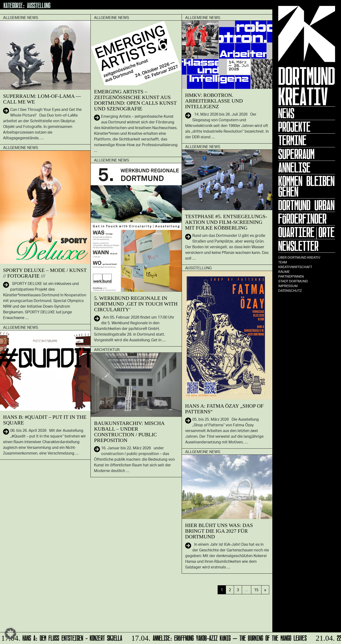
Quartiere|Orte (306, 232)
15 (256, 590)
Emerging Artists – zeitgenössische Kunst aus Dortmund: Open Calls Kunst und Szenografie (135, 100)
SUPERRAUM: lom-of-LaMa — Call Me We (42, 99)
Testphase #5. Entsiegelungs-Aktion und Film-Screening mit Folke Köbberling (226, 222)
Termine (292, 140)
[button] (10, 634)
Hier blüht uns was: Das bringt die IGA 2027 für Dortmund (219, 531)
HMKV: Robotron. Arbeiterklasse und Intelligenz (214, 101)
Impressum (288, 286)
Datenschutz (290, 290)
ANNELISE (294, 167)
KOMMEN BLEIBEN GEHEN (306, 186)
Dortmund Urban (306, 205)
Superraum (296, 154)
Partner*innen (291, 276)
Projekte (294, 127)
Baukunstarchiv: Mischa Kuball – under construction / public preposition (129, 432)
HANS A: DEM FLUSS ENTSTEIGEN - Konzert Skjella (62, 637)
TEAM (283, 262)
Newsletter (298, 246)
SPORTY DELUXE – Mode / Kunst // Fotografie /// (45, 273)
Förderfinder (302, 219)
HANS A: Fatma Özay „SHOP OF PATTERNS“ (224, 409)
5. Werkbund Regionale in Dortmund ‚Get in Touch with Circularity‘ (136, 304)
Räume (284, 272)
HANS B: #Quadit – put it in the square (45, 420)
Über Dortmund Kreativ (299, 257)
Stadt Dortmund (293, 281)
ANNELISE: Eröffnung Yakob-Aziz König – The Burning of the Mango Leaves (219, 637)
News (286, 113)
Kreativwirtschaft (295, 267)
